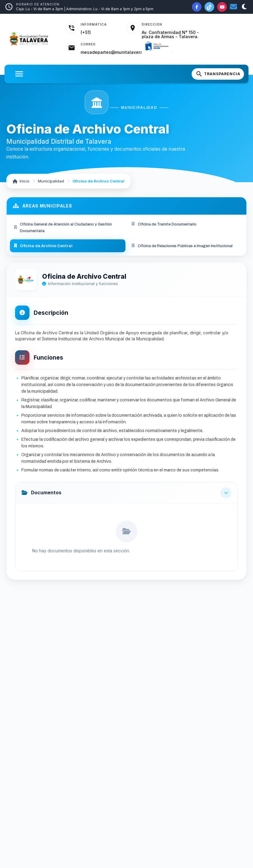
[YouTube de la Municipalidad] (222, 7)
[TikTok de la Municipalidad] (209, 7)
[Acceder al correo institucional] (104, 48)
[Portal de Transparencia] (218, 74)
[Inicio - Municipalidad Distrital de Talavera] (33, 39)
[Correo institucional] (233, 7)
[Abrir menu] (19, 74)
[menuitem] (68, 227)
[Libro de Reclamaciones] (157, 46)
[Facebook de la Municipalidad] (197, 7)
